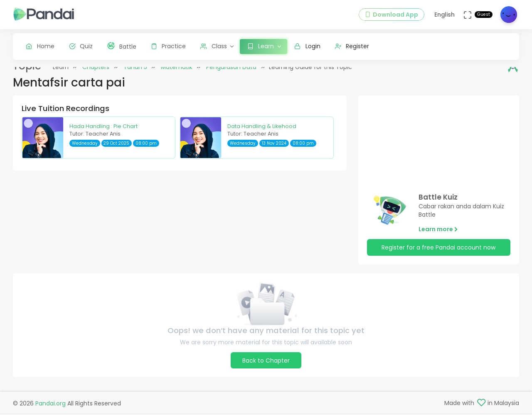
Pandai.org (50, 405)
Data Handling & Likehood (262, 133)
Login (307, 46)
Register (352, 46)
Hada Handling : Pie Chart (103, 133)
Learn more (438, 236)
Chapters (96, 74)
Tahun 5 (135, 74)
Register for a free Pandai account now (438, 255)
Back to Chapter (266, 368)
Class (214, 46)
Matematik (177, 74)
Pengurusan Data (231, 74)
